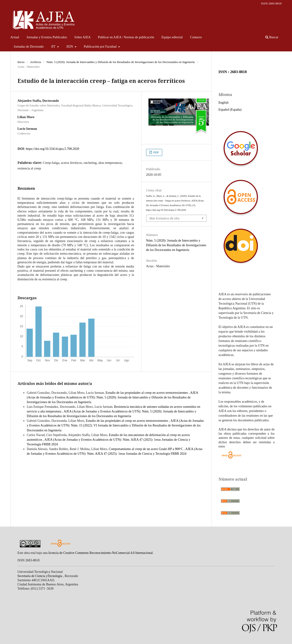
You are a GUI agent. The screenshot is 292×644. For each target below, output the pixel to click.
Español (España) (230, 110)
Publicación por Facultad (101, 47)
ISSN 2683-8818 (271, 3)
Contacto (196, 37)
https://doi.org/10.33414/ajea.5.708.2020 (53, 149)
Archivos (36, 62)
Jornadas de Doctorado (29, 47)
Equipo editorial (172, 37)
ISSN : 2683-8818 (233, 72)
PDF (156, 152)
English (224, 103)
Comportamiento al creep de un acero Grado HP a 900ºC (146, 449)
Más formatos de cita (164, 218)
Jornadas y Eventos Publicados (47, 37)
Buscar (272, 37)
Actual (15, 37)
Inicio (21, 62)
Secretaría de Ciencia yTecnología (40, 576)
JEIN (70, 47)
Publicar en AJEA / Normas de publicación (126, 37)
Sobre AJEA (83, 37)
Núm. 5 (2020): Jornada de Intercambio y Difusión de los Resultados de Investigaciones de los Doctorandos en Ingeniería (121, 62)
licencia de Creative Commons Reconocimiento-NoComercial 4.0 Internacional (101, 553)
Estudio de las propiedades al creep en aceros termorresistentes (147, 393)
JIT (54, 47)
